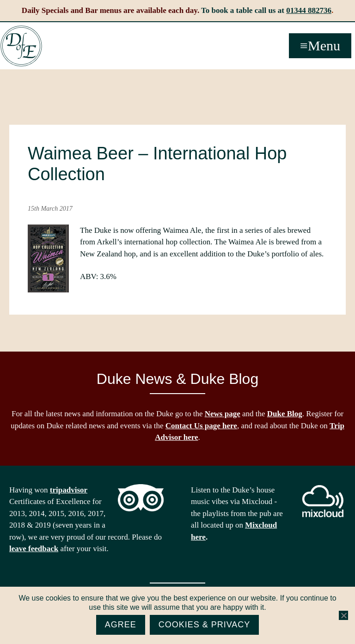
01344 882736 (309, 10)
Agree (121, 625)
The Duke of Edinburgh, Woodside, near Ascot (21, 46)
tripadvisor (69, 490)
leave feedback (34, 549)
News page (223, 414)
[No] (343, 615)
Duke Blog (285, 414)
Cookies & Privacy (205, 625)
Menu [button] (324, 46)
